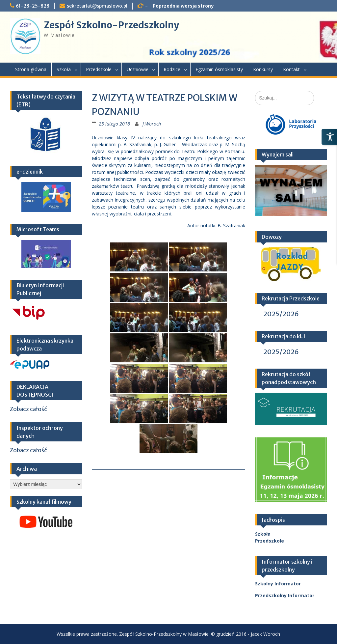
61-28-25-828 (33, 6)
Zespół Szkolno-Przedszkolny (111, 25)
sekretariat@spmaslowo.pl (97, 6)
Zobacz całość (28, 409)
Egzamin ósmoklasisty (219, 69)
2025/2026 (281, 314)
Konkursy (263, 69)
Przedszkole (99, 69)
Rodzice (172, 69)
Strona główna (31, 69)
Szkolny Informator (278, 584)
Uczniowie (138, 69)
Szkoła (64, 69)
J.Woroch (152, 124)
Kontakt (291, 69)
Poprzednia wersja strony (183, 6)
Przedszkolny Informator (285, 595)
